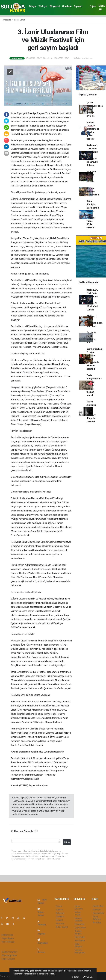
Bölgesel (55, 6)
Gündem (67, 6)
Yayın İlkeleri (8, 938)
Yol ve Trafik (78, 913)
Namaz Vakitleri (79, 919)
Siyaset (78, 6)
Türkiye (43, 6)
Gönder (68, 842)
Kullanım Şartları (9, 952)
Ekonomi (60, 924)
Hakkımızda (7, 935)
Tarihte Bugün (78, 932)
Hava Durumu (79, 907)
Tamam (88, 977)
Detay (75, 977)
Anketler (97, 910)
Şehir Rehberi (79, 945)
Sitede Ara (98, 906)
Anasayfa (7, 20)
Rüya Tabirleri (97, 918)
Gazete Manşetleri (80, 951)
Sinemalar (80, 937)
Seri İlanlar (80, 941)
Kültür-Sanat (20, 20)
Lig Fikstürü (80, 928)
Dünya (32, 6)
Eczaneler (80, 924)
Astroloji (97, 923)
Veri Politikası (8, 942)
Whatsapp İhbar (9, 955)
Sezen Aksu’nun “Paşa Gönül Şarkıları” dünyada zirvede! (91, 412)
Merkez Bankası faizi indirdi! (93, 191)
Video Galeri (41, 912)
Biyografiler (99, 913)
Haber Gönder (8, 959)
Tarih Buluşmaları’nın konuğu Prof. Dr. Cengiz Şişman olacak (94, 385)
